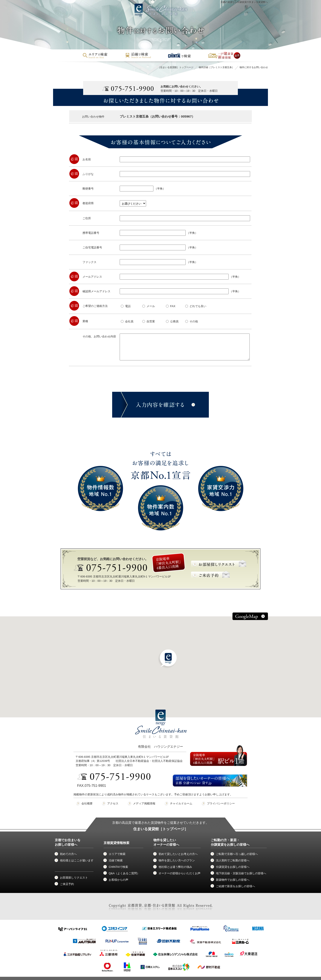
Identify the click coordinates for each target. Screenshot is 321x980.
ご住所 (87, 218)
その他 (192, 321)
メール (149, 306)
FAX (171, 306)
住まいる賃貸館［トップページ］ (161, 829)
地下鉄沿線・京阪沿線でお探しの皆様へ (241, 873)
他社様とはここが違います (77, 860)
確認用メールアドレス (96, 291)
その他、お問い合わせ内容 (99, 336)
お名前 (87, 159)
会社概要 (87, 803)
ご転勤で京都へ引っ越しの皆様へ (237, 854)
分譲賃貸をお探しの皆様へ (233, 867)
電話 (126, 306)
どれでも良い (196, 306)
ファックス (89, 262)
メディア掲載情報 (144, 803)
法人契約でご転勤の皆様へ (233, 860)
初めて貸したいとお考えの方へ (178, 854)
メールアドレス (92, 277)
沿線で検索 (116, 860)
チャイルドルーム (181, 803)
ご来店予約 (67, 884)
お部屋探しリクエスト (74, 878)
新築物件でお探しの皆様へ (233, 880)
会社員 (127, 321)
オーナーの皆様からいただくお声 (180, 873)
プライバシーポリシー (221, 803)
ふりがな (88, 174)
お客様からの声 (118, 880)
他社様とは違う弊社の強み (175, 867)
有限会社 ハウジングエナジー (161, 733)
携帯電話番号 (91, 233)
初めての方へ (68, 854)
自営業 (149, 321)
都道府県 (88, 203)
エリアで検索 (117, 854)
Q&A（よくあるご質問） (124, 873)
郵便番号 (88, 189)
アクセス (113, 803)
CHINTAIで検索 (118, 867)
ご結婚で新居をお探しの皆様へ (235, 886)
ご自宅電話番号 (92, 247)
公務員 (172, 321)
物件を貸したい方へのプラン (177, 860)
